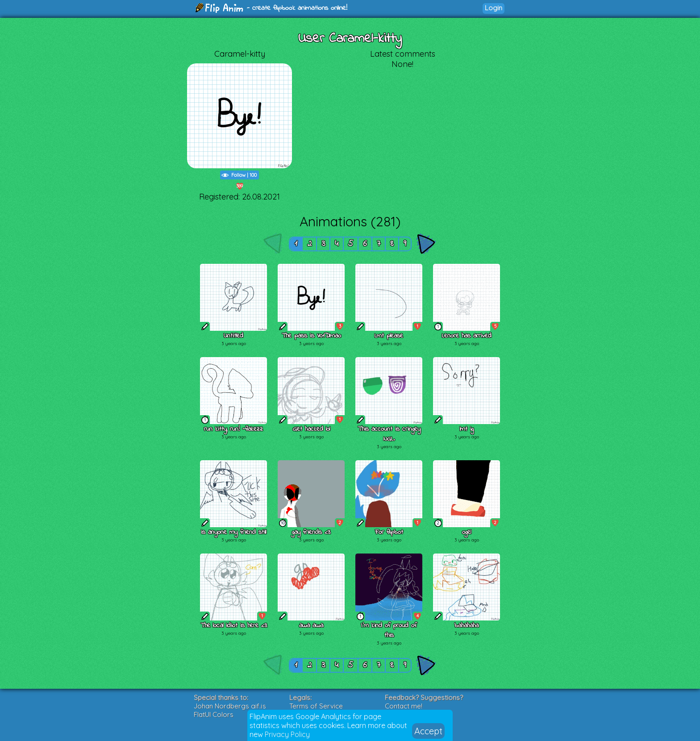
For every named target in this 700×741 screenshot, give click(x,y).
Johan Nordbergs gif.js (230, 706)
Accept (428, 731)
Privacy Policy (287, 734)
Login (494, 8)
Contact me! (404, 706)
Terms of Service (316, 706)
